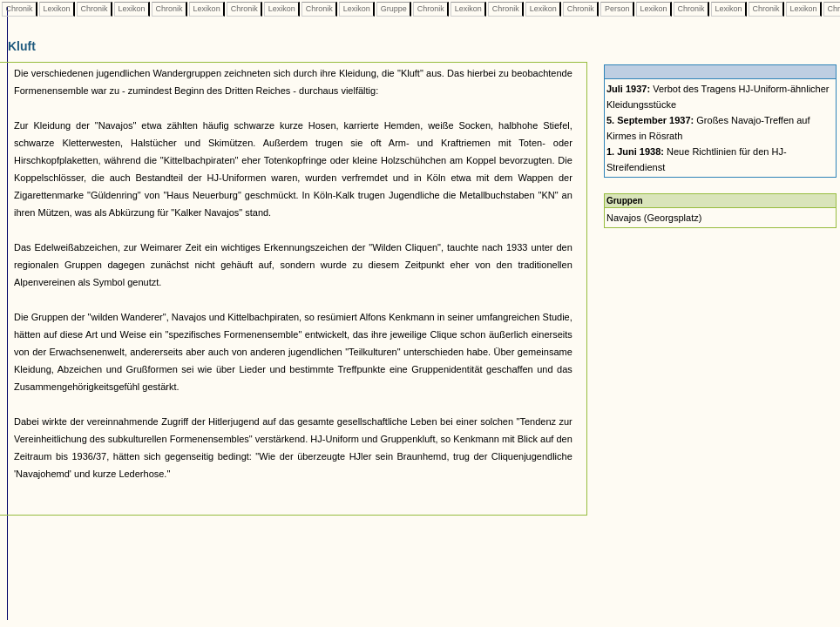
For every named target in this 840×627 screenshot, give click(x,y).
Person (617, 9)
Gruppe (393, 9)
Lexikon (57, 9)
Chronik (19, 9)
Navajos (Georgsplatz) (654, 218)
